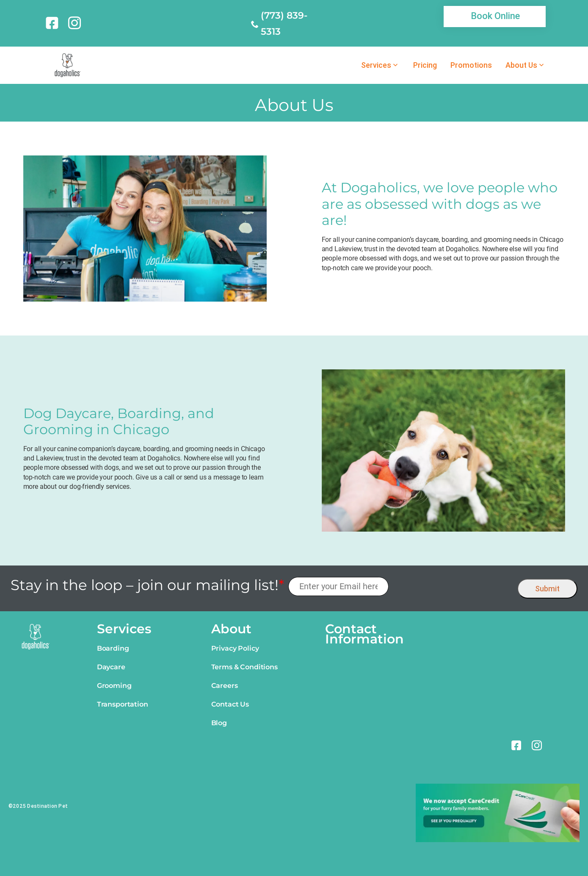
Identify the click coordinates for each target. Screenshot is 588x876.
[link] (54, 23)
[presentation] (453, 586)
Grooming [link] (114, 686)
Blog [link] (219, 723)
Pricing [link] (425, 65)
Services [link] (376, 65)
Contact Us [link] (230, 704)
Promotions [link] (471, 65)
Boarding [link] (113, 648)
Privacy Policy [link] (235, 648)
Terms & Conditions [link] (244, 667)
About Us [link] (521, 65)
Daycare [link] (111, 667)
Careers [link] (225, 686)
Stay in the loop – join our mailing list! (147, 585)
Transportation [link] (123, 704)
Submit (547, 589)
